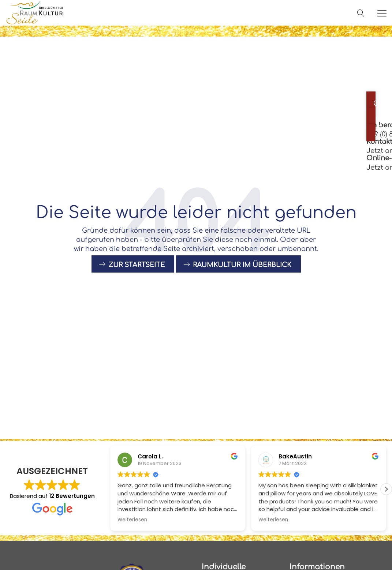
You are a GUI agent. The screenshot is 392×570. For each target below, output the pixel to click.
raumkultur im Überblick (242, 273)
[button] (386, 489)
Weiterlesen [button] (132, 520)
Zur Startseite (137, 273)
